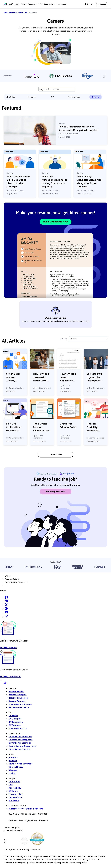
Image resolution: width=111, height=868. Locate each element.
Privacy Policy (16, 794)
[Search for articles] (57, 89)
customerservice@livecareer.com (26, 809)
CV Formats (15, 725)
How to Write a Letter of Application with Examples (68, 377)
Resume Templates (18, 698)
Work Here (14, 801)
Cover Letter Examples (20, 743)
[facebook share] (6, 598)
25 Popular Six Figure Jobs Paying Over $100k (95, 377)
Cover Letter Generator (20, 737)
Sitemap (13, 770)
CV (52, 97)
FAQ (11, 785)
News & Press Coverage (21, 764)
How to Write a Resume (20, 704)
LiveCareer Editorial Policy (68, 425)
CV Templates (16, 722)
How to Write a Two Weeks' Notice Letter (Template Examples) (41, 377)
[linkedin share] (6, 602)
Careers (96, 97)
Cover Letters (74, 97)
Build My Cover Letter (11, 677)
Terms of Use (15, 797)
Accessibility (15, 788)
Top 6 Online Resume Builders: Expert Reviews (42, 427)
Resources (24, 12)
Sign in (90, 4)
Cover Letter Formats (19, 749)
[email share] (6, 613)
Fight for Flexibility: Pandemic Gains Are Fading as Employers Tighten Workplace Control (93, 427)
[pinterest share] (6, 609)
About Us (13, 757)
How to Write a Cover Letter (23, 746)
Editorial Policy (16, 767)
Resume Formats (17, 701)
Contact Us (14, 782)
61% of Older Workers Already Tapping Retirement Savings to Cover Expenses (15, 377)
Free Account (101, 4)
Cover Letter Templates (21, 740)
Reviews (13, 761)
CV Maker (13, 716)
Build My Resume (55, 491)
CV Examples (15, 719)
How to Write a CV (18, 728)
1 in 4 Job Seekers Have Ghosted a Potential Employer (14, 427)
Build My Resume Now (55, 222)
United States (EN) (15, 831)
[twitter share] (6, 605)
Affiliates (13, 791)
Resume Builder (11, 12)
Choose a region (11, 828)
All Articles (11, 97)
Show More (56, 455)
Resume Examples (18, 695)
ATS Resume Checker (19, 707)
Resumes (32, 97)
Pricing (12, 773)
